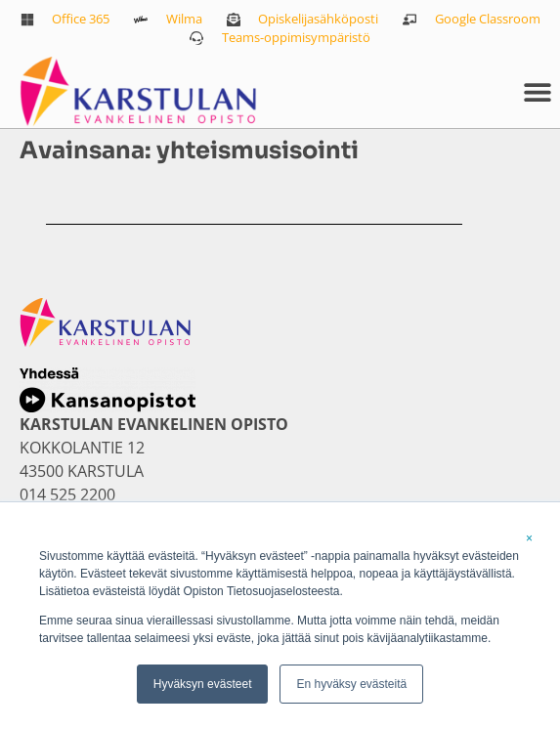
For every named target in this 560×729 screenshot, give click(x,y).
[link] (65, 19)
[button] (538, 92)
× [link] (529, 538)
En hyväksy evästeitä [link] (351, 684)
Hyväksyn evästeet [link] (203, 684)
